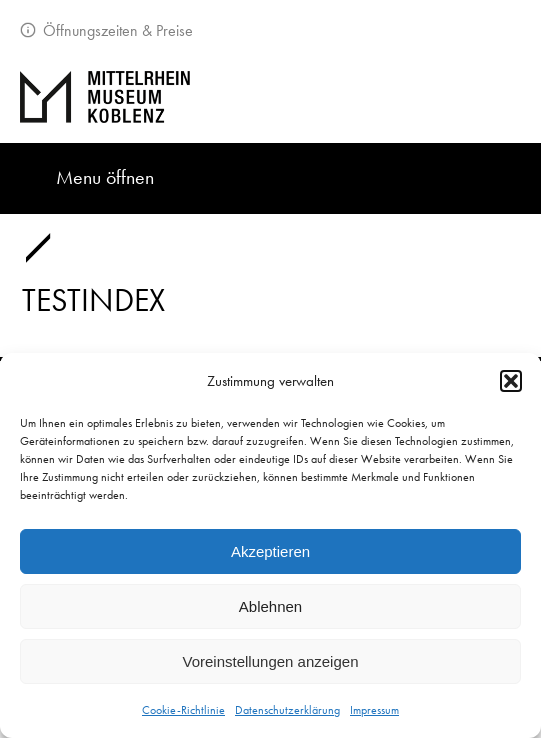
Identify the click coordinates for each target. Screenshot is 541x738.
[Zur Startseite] (270, 97)
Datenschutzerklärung (287, 710)
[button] (511, 381)
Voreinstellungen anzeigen (271, 661)
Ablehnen (270, 606)
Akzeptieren (270, 551)
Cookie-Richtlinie (183, 710)
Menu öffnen (105, 177)
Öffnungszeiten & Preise (116, 30)
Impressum (374, 710)
